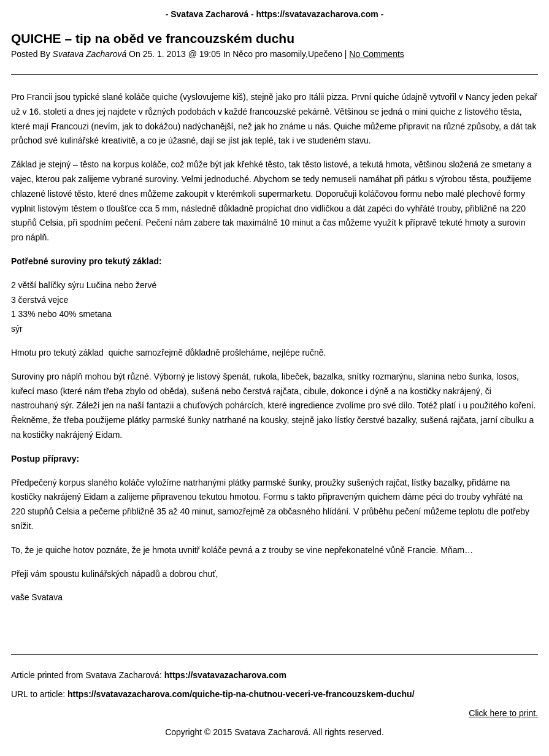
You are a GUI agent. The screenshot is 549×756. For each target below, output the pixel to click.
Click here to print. (503, 713)
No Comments (376, 54)
